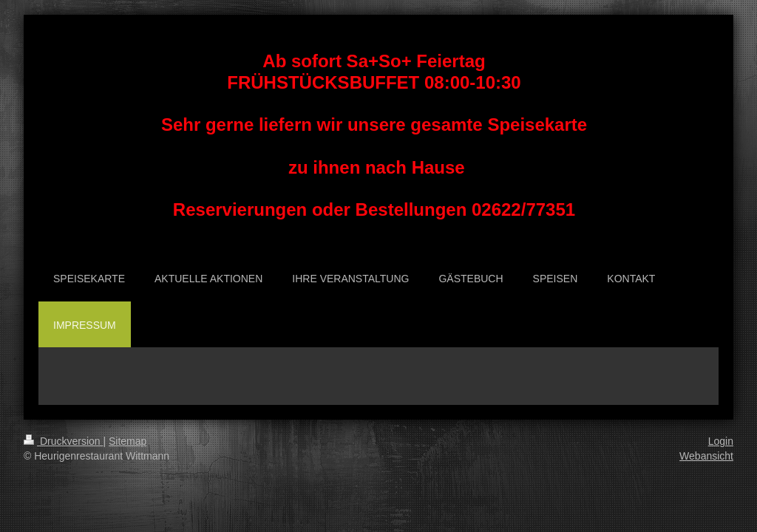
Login (721, 441)
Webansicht (706, 456)
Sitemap (128, 441)
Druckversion (63, 441)
